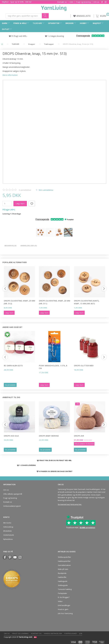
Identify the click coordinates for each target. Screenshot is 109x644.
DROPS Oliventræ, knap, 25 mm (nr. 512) (19, 302)
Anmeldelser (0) (29, 246)
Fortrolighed (71, 633)
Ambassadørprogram (12, 506)
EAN (71, 2)
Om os (96, 2)
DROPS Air (79, 436)
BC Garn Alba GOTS (13, 365)
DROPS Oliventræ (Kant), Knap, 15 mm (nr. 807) (87, 302)
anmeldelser (25, 190)
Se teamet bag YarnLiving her (70, 504)
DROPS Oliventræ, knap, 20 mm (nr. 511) (55, 302)
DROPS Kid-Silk (11, 436)
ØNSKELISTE (82, 16)
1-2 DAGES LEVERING (28, 465)
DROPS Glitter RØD (84, 365)
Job (81, 633)
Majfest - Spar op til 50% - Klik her (17, 2)
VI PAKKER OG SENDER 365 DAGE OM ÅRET (56, 471)
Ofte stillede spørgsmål (13, 494)
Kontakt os (62, 2)
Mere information (10, 75)
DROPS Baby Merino (49, 436)
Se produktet (10, 385)
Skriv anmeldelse (46, 190)
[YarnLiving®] (54, 8)
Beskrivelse (11, 246)
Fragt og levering (83, 2)
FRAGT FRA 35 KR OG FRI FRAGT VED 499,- (56, 460)
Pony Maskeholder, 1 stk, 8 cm (53, 367)
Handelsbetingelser (53, 633)
